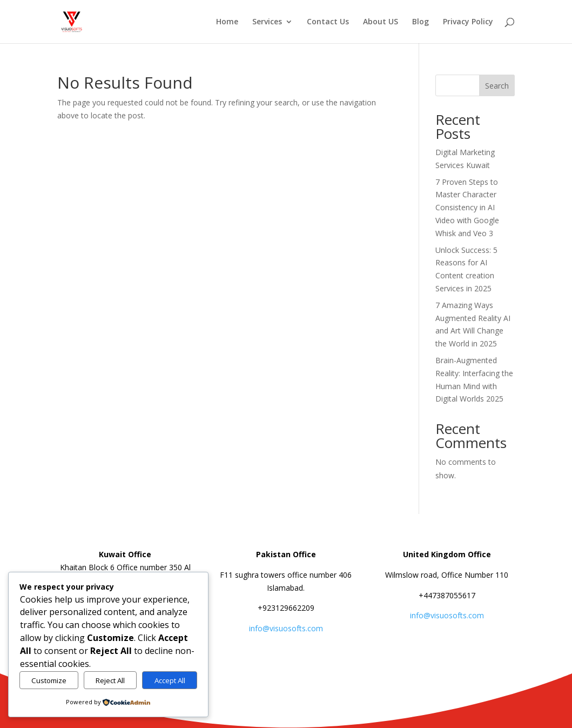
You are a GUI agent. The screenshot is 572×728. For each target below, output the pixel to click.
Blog (420, 22)
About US (381, 22)
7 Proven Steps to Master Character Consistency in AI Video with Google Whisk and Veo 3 (467, 208)
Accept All (170, 680)
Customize (49, 680)
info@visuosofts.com (286, 628)
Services (267, 22)
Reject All (110, 680)
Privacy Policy (468, 22)
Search (497, 86)
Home (227, 22)
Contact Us (328, 22)
